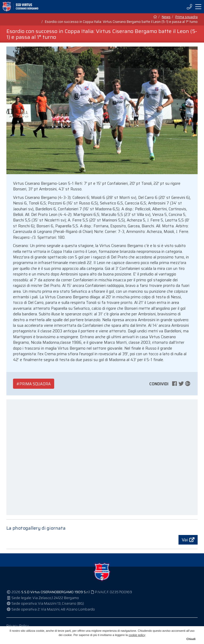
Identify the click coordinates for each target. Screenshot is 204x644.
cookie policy (137, 635)
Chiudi (191, 639)
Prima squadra (186, 17)
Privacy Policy (18, 626)
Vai (188, 540)
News (166, 17)
